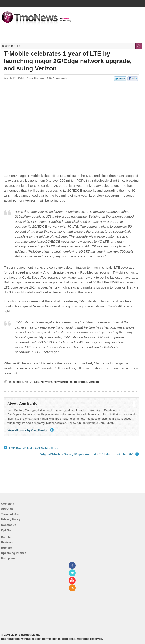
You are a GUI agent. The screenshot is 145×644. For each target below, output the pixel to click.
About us (7, 509)
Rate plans (8, 558)
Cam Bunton (35, 78)
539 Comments (57, 78)
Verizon (94, 382)
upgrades (81, 382)
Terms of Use (10, 514)
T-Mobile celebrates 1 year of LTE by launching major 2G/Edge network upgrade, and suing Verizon (68, 61)
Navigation (139, 13)
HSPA (29, 382)
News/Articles (63, 382)
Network (46, 382)
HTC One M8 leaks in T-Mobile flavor (31, 448)
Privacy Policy (11, 519)
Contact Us (9, 525)
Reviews (7, 542)
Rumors (7, 548)
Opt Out (6, 530)
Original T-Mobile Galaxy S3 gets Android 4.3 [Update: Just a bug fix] (89, 455)
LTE (37, 382)
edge (20, 382)
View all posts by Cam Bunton (30, 430)
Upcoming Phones (14, 553)
